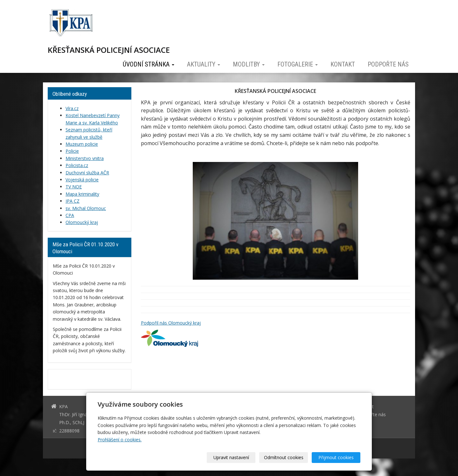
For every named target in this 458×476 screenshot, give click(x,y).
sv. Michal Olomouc (86, 208)
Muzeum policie (82, 144)
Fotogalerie (298, 64)
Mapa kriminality (82, 194)
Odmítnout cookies (284, 457)
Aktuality (204, 64)
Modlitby (249, 64)
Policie (72, 151)
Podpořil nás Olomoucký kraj (171, 323)
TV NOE (74, 187)
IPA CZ (73, 201)
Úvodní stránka (149, 64)
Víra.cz (72, 108)
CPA (70, 215)
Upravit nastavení (231, 457)
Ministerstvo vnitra (85, 158)
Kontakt (343, 64)
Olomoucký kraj (82, 222)
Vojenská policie (82, 180)
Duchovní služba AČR (87, 173)
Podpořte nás (388, 64)
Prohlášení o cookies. (120, 440)
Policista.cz (77, 165)
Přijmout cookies (336, 457)
